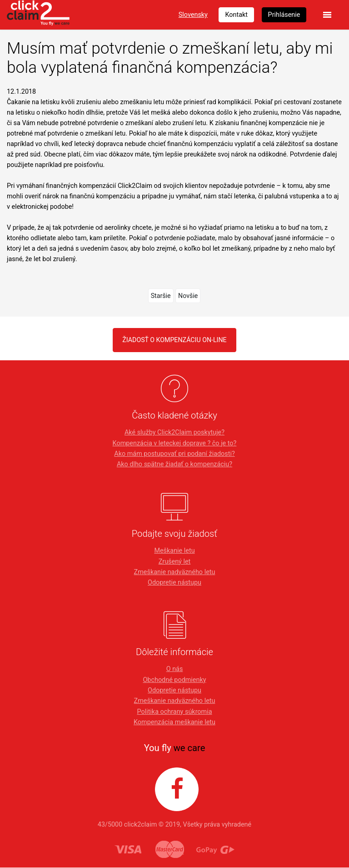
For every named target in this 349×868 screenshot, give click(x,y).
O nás (175, 669)
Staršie (161, 295)
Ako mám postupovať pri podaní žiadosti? (174, 454)
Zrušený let (175, 562)
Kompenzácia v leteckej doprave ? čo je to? (175, 443)
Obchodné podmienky (174, 680)
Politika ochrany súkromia (174, 712)
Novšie (188, 295)
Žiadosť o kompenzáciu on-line (175, 340)
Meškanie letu (174, 551)
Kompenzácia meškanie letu (174, 722)
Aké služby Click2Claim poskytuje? (174, 433)
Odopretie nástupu (174, 583)
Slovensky (193, 15)
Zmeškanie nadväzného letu (175, 572)
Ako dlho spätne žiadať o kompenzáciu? (174, 464)
